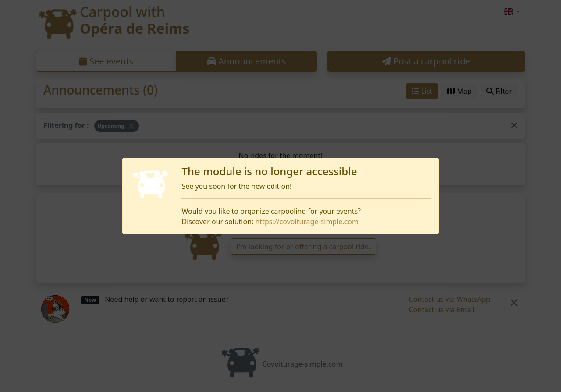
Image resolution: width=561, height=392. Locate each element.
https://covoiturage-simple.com (307, 222)
